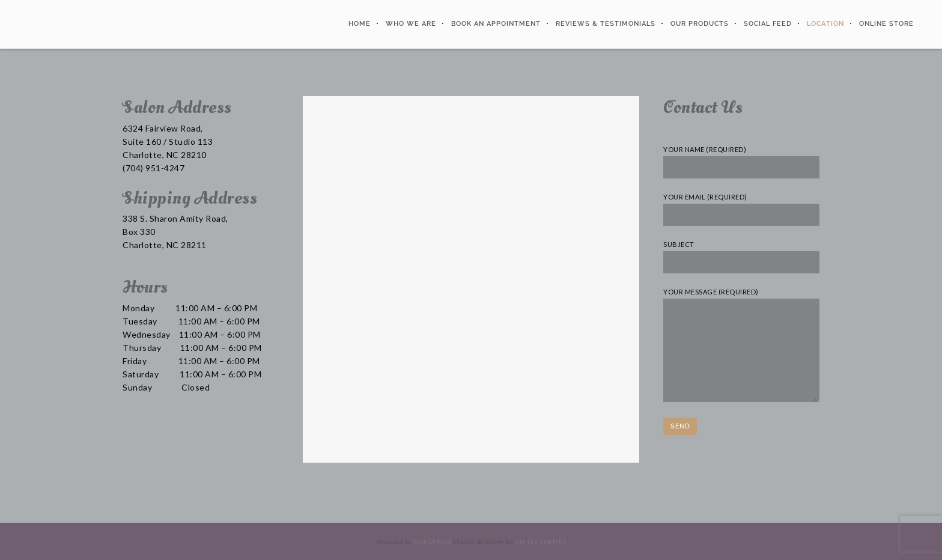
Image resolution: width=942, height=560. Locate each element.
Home (358, 24)
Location (824, 24)
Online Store (885, 24)
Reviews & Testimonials (604, 24)
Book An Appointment (494, 24)
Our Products (698, 24)
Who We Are (409, 24)
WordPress (432, 541)
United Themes (541, 541)
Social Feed (766, 24)
